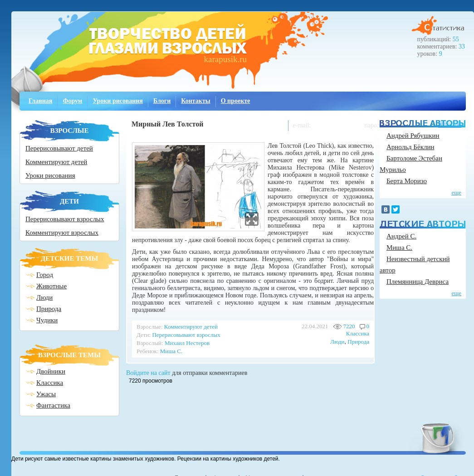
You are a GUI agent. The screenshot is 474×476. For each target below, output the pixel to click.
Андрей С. (401, 236)
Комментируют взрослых (62, 233)
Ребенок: (147, 351)
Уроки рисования (118, 101)
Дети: (144, 335)
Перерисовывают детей (59, 148)
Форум (72, 101)
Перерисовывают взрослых (65, 219)
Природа (49, 309)
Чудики (47, 320)
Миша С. (171, 351)
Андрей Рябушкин (413, 136)
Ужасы (46, 394)
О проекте (236, 101)
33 (462, 46)
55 (456, 39)
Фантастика (53, 405)
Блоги (162, 101)
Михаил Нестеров (187, 343)
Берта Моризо (407, 181)
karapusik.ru (225, 59)
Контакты (195, 101)
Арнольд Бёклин (410, 147)
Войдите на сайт (148, 373)
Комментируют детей (56, 162)
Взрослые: (150, 327)
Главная (40, 101)
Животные (51, 286)
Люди (44, 297)
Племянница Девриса (418, 282)
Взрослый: (150, 343)
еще (456, 192)
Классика (50, 383)
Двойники (51, 371)
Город (45, 275)
